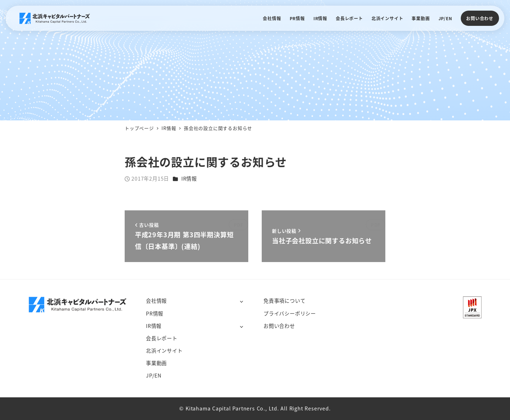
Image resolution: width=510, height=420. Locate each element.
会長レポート (162, 338)
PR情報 (155, 313)
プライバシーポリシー (290, 313)
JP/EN (154, 375)
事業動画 (156, 363)
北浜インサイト (164, 351)
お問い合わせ (480, 18)
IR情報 (189, 178)
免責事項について (284, 301)
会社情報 (156, 301)
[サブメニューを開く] (241, 301)
